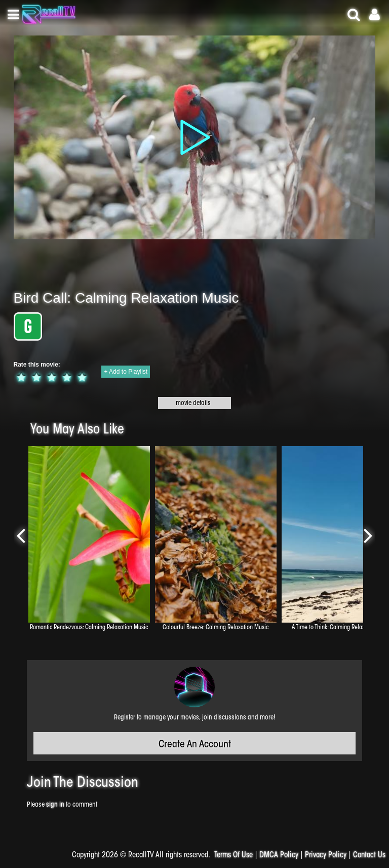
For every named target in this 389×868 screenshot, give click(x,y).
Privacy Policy (326, 856)
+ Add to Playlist (126, 372)
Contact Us (369, 856)
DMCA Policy (279, 856)
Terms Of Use (234, 856)
